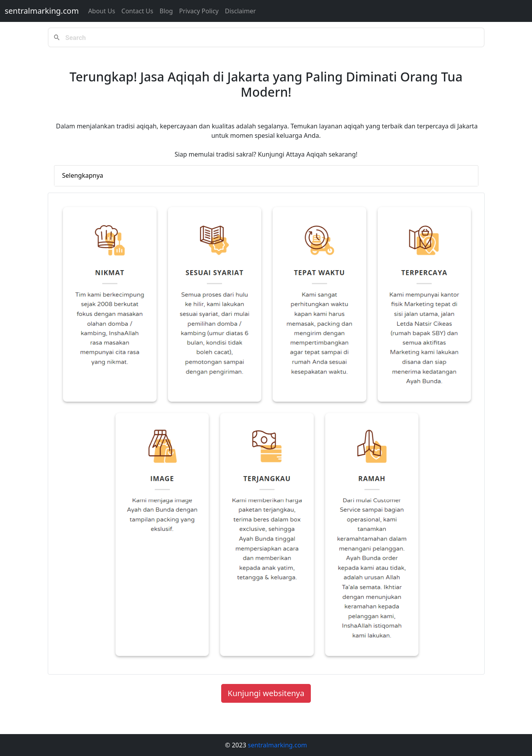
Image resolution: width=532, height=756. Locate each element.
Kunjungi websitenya (266, 693)
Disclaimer (241, 11)
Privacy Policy (199, 11)
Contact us (137, 11)
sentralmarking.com (42, 11)
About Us (102, 11)
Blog (166, 11)
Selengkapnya (83, 175)
